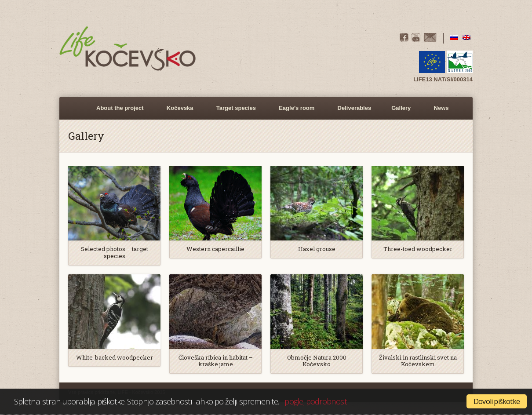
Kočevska (179, 112)
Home (76, 108)
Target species (235, 112)
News (441, 108)
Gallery (400, 112)
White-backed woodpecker (115, 358)
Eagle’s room (295, 112)
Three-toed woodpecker (418, 249)
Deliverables (355, 108)
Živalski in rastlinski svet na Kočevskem (418, 361)
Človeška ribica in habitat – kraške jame (216, 361)
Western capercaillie (215, 249)
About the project (119, 112)
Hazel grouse (317, 249)
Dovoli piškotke (497, 401)
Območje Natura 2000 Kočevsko (317, 361)
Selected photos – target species (115, 253)
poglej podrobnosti (316, 401)
